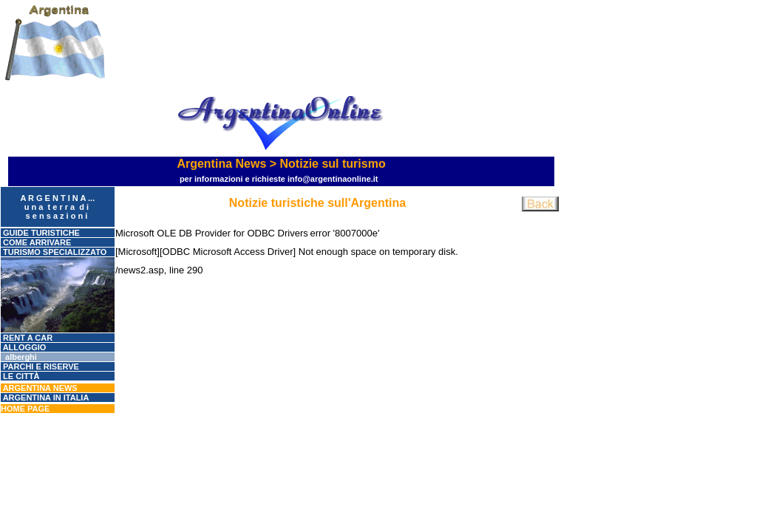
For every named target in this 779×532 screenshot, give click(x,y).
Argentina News (39, 388)
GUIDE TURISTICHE (40, 233)
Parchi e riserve (40, 366)
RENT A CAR (27, 338)
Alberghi (19, 357)
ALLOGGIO (23, 347)
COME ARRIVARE (36, 242)
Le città (20, 376)
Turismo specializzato (54, 252)
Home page (25, 409)
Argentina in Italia (45, 398)
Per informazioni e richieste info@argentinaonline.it (279, 179)
